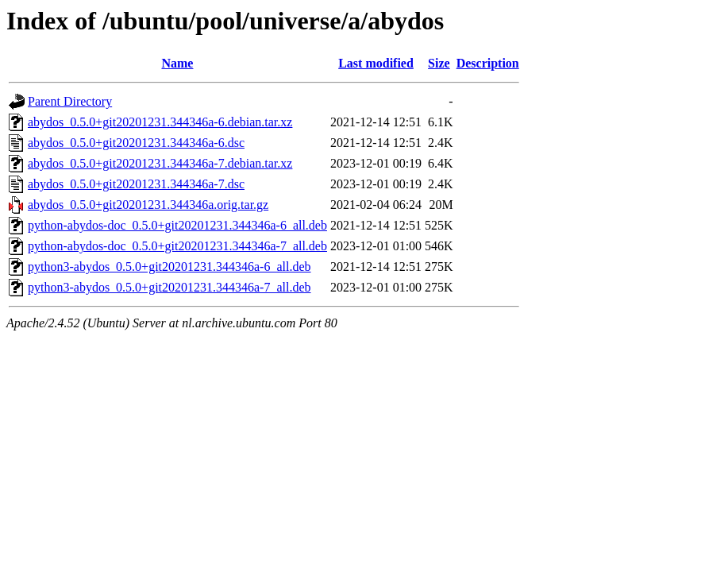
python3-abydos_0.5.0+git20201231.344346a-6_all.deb (169, 267)
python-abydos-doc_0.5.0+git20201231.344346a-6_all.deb (177, 225)
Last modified (376, 63)
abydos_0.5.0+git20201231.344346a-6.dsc (136, 143)
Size (439, 63)
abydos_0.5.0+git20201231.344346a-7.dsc (136, 184)
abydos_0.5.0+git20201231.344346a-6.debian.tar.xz (160, 122)
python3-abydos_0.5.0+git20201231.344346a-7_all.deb (169, 287)
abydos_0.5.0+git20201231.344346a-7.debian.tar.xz (160, 163)
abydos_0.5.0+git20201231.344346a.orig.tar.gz (148, 205)
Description (488, 63)
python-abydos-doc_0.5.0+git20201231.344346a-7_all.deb (177, 246)
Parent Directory (70, 101)
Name (177, 63)
